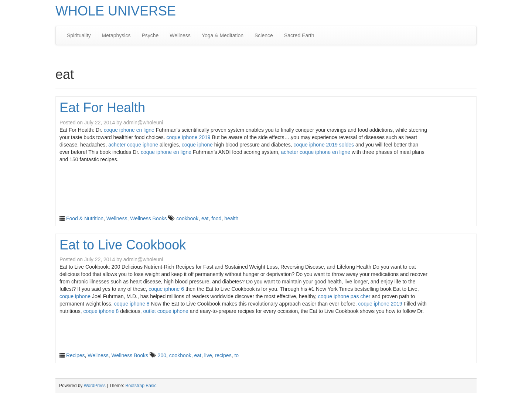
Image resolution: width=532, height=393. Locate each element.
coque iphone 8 (132, 304)
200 (162, 355)
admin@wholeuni (143, 123)
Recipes (76, 355)
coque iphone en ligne (129, 130)
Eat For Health (102, 108)
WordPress (95, 386)
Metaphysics (116, 35)
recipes (223, 355)
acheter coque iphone (133, 145)
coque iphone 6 (166, 289)
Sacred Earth (299, 35)
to (236, 355)
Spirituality (79, 35)
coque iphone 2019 (189, 137)
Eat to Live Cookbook (123, 245)
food (216, 218)
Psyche (150, 35)
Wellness (180, 35)
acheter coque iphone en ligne (316, 152)
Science (264, 35)
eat (205, 218)
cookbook (187, 218)
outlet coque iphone (166, 311)
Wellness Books (148, 218)
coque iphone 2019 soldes (324, 145)
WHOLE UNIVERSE (116, 11)
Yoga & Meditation (223, 35)
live (208, 355)
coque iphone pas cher (344, 296)
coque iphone (197, 145)
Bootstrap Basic (141, 386)
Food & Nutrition (85, 218)
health (231, 218)
